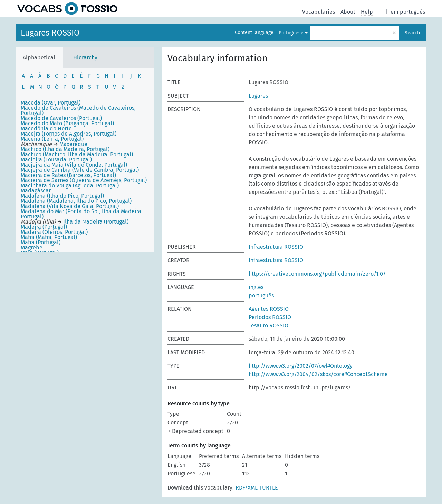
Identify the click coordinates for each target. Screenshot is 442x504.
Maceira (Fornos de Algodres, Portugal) (69, 134)
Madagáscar (36, 191)
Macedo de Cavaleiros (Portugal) (61, 118)
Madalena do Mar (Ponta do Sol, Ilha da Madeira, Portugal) (82, 214)
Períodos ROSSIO (270, 317)
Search (412, 33)
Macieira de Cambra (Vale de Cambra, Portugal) (80, 170)
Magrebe (32, 248)
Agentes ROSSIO (269, 309)
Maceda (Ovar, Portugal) (51, 103)
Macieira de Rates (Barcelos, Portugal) (68, 175)
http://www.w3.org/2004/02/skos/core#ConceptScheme (318, 374)
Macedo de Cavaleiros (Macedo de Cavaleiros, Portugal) (78, 110)
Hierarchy (85, 57)
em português (408, 12)
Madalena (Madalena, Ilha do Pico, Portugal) (76, 201)
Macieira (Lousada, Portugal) (56, 160)
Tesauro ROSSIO (268, 325)
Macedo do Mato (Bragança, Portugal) (67, 123)
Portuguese (291, 33)
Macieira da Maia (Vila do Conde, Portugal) (74, 165)
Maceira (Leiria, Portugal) (52, 139)
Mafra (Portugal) (41, 242)
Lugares (258, 96)
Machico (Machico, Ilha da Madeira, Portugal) (77, 154)
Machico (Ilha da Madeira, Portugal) (65, 149)
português (261, 295)
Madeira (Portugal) (44, 227)
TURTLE (269, 488)
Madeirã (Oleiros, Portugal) (54, 232)
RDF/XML (247, 488)
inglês (256, 287)
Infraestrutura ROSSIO (276, 247)
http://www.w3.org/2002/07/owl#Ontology (301, 366)
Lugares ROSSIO (50, 33)
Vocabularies (319, 12)
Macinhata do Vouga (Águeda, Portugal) (70, 185)
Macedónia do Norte (46, 129)
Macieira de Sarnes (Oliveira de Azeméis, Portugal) (84, 180)
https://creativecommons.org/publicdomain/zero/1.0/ (317, 274)
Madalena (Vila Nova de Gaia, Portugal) (70, 206)
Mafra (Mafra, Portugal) (49, 237)
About (348, 12)
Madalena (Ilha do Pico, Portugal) (62, 196)
